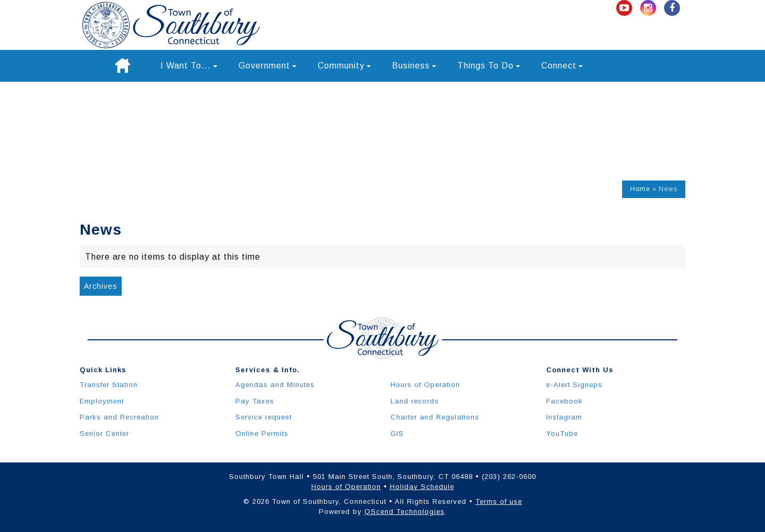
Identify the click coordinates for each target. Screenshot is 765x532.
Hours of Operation (425, 385)
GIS (397, 434)
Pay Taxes (255, 401)
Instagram (564, 417)
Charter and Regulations (435, 417)
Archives (101, 286)
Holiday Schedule (422, 487)
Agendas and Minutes (275, 385)
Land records (415, 401)
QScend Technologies (405, 512)
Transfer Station (109, 385)
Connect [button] (562, 66)
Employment (102, 401)
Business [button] (414, 66)
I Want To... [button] (189, 66)
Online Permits (262, 434)
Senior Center (104, 434)
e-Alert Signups (574, 385)
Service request (263, 417)
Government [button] (267, 66)
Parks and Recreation (119, 417)
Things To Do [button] (489, 66)
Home (640, 189)
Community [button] (344, 66)
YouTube (562, 434)
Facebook (564, 401)
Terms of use (499, 501)
